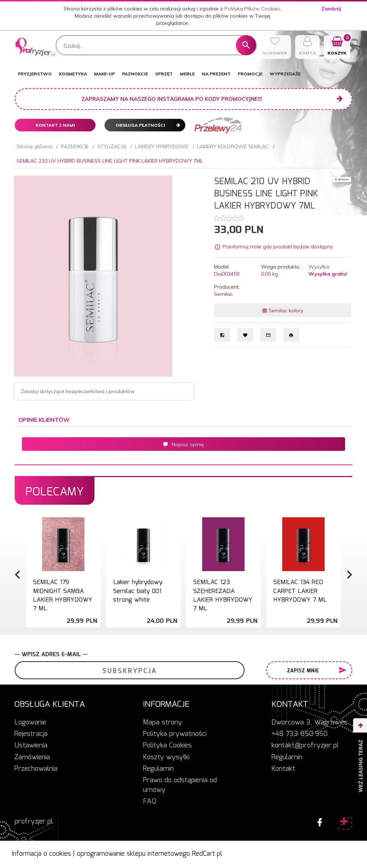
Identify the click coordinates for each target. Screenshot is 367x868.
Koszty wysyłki (166, 757)
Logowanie (30, 723)
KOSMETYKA (73, 74)
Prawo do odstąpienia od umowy (180, 785)
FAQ (150, 802)
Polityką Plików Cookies (252, 9)
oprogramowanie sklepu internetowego (133, 854)
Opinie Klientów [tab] (44, 420)
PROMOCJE (250, 74)
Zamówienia (32, 757)
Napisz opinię (183, 444)
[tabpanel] (183, 446)
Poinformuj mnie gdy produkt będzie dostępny (278, 247)
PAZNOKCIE (135, 74)
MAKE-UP (104, 74)
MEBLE (187, 74)
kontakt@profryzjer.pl (305, 746)
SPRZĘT (164, 74)
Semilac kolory (283, 311)
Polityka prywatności (175, 734)
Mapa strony (162, 723)
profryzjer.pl (34, 822)
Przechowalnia (36, 769)
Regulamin (158, 769)
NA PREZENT (216, 74)
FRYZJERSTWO (35, 74)
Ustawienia (31, 746)
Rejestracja (31, 734)
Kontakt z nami (55, 125)
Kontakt (283, 769)
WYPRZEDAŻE (285, 74)
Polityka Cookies (167, 746)
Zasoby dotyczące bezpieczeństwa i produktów (78, 391)
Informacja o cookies (41, 854)
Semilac (223, 294)
